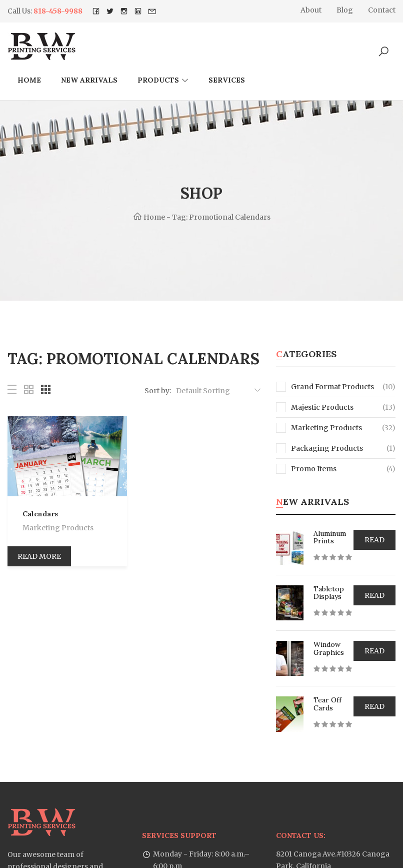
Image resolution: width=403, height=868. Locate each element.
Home (29, 80)
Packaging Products (319, 448)
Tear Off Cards (327, 704)
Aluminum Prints (330, 537)
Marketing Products (58, 528)
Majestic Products (315, 407)
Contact (382, 10)
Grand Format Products (325, 387)
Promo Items (306, 469)
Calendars (40, 514)
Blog (345, 10)
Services (227, 80)
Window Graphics (329, 648)
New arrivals (89, 80)
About (311, 10)
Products (158, 80)
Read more (39, 556)
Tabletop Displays (329, 593)
